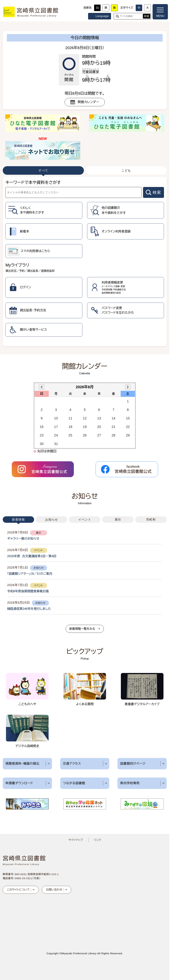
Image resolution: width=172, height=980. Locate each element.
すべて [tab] (43, 170)
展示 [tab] (118, 520)
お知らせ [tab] (52, 520)
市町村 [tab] (151, 520)
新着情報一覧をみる (82, 629)
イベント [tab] (85, 520)
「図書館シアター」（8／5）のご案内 (30, 574)
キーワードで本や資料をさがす (33, 182)
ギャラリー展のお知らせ (23, 539)
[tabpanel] (85, 261)
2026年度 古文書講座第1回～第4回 (32, 556)
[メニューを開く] (160, 12)
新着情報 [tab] (18, 520)
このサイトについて (18, 890)
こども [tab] (126, 170)
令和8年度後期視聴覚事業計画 (28, 591)
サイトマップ (76, 840)
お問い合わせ (54, 890)
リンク (98, 840)
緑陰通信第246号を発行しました (29, 609)
